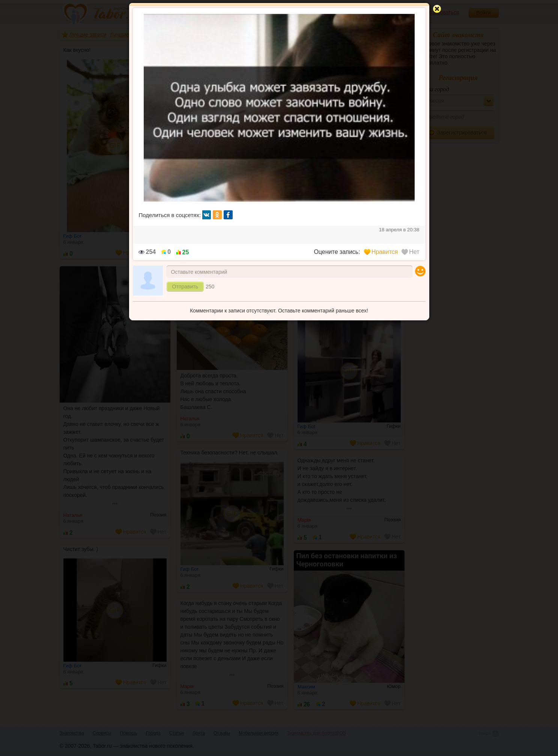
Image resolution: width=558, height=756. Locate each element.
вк (207, 215)
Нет (410, 252)
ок (217, 215)
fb (228, 215)
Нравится (381, 252)
